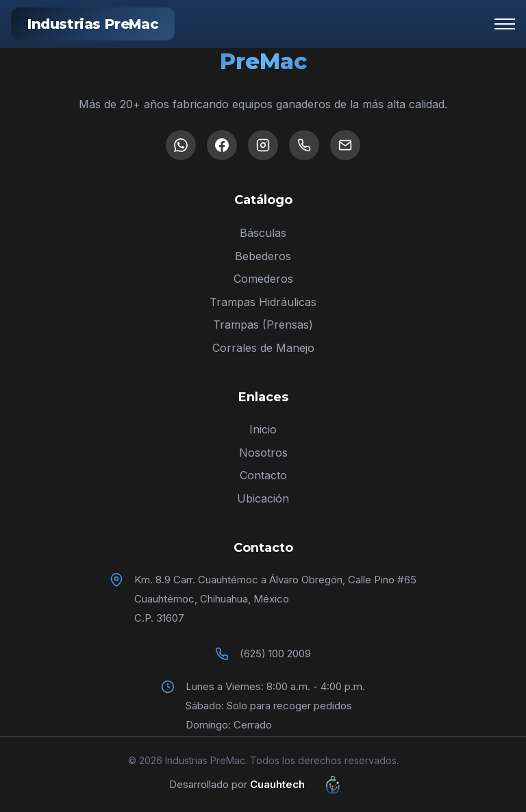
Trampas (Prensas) (263, 325)
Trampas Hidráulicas (263, 302)
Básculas (263, 233)
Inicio (263, 429)
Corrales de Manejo (263, 348)
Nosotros (263, 453)
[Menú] (505, 24)
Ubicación (263, 498)
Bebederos (263, 256)
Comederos (263, 279)
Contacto (263, 475)
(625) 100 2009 (275, 654)
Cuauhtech (304, 785)
